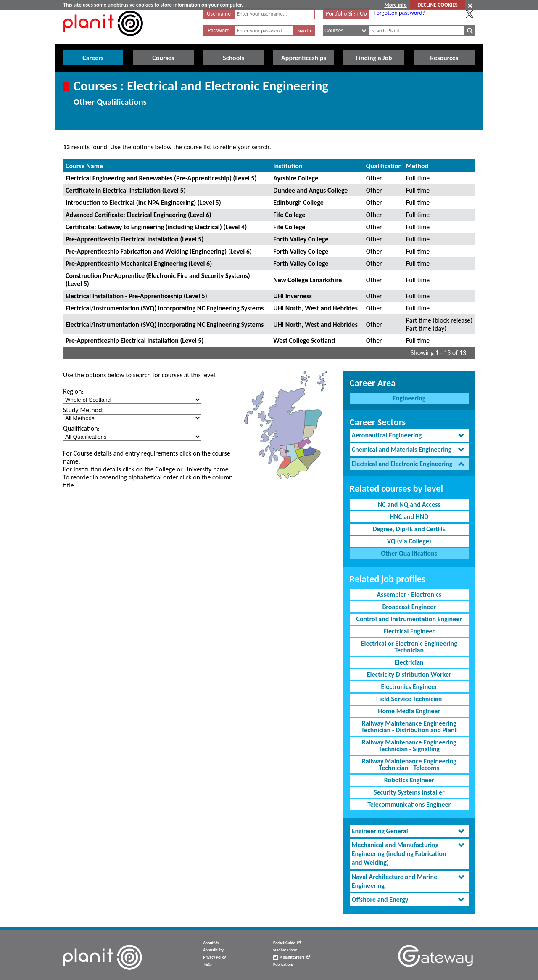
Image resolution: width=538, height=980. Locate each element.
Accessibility (213, 950)
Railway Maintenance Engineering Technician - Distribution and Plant (409, 727)
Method (417, 166)
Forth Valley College (301, 239)
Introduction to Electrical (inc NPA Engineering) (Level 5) (143, 203)
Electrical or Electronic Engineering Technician (409, 647)
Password (219, 30)
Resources (444, 58)
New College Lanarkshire (307, 280)
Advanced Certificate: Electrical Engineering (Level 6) (138, 215)
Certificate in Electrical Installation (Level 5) (126, 190)
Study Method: (83, 410)
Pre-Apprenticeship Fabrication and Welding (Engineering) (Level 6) (159, 251)
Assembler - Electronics (409, 595)
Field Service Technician (409, 699)
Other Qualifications (409, 553)
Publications (283, 964)
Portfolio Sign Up (346, 13)
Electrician (409, 662)
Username (219, 14)
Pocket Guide (287, 943)
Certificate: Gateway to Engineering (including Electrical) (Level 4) (156, 227)
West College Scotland (304, 340)
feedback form (285, 950)
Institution (288, 166)
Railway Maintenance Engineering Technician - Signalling (409, 746)
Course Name (84, 166)
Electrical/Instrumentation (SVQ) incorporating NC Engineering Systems (165, 308)
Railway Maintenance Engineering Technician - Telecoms (409, 764)
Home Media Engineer (409, 711)
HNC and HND (409, 517)
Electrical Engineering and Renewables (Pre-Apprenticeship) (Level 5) (161, 178)
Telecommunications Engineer (409, 804)
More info (395, 5)
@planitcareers (292, 957)
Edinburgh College (298, 203)
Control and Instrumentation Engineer (409, 619)
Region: (73, 391)
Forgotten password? (399, 13)
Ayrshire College (296, 178)
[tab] (409, 436)
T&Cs (207, 964)
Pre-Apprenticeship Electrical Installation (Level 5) (134, 239)
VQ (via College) (409, 541)
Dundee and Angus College (310, 190)
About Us (211, 943)
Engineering (409, 398)
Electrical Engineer (409, 631)
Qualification (384, 166)
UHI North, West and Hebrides (315, 308)
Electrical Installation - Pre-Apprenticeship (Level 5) (136, 296)
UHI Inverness (293, 296)
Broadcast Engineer (409, 607)
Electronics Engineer (409, 687)
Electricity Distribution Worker (409, 674)
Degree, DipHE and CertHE (409, 529)
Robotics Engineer (409, 780)
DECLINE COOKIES (437, 5)
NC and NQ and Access (409, 505)
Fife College (289, 215)
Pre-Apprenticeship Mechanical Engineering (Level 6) (139, 264)
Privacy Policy (214, 957)
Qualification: (81, 428)
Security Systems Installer (409, 792)
